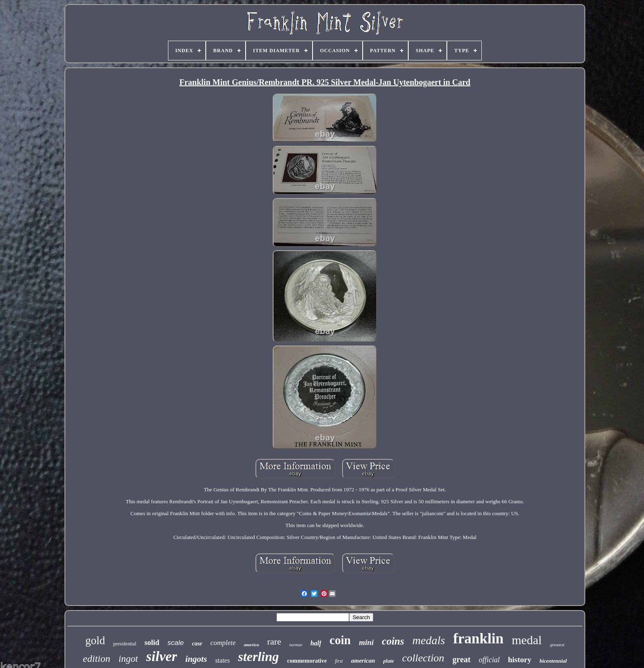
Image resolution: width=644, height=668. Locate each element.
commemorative (307, 661)
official (489, 660)
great (462, 659)
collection (423, 658)
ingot (128, 659)
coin (340, 640)
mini (366, 642)
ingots (196, 659)
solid (152, 643)
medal (527, 640)
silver (162, 656)
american (363, 661)
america (252, 645)
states (223, 660)
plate (389, 661)
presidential (125, 644)
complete (223, 643)
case (197, 644)
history (520, 660)
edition (97, 659)
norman (296, 645)
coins (393, 641)
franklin (478, 639)
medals (429, 640)
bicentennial (553, 661)
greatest (557, 645)
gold (95, 640)
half (316, 643)
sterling (258, 656)
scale (176, 643)
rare (274, 642)
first (339, 661)
